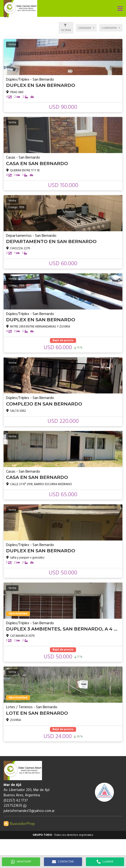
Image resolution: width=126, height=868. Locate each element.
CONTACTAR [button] (63, 862)
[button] (120, 8)
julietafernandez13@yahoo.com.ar (29, 811)
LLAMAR (105, 862)
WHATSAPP (21, 862)
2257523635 (15, 806)
